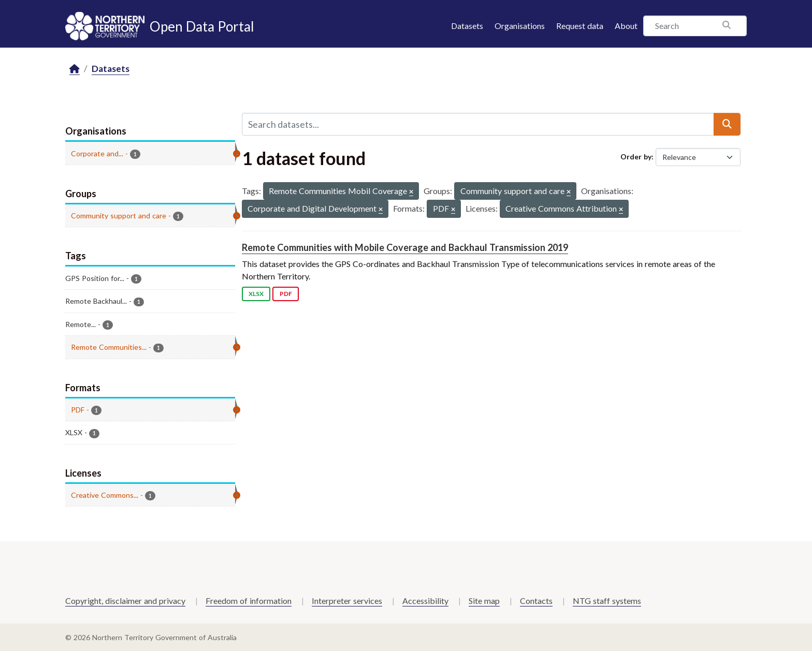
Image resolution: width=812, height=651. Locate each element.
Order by (636, 157)
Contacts (536, 601)
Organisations (520, 26)
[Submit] (727, 124)
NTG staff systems (607, 601)
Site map (484, 601)
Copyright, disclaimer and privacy (125, 601)
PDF (286, 294)
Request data (580, 26)
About (626, 26)
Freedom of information (249, 601)
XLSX (256, 294)
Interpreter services (347, 601)
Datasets (467, 26)
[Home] (75, 69)
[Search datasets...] (478, 124)
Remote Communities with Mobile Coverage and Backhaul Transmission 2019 (405, 247)
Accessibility (425, 601)
